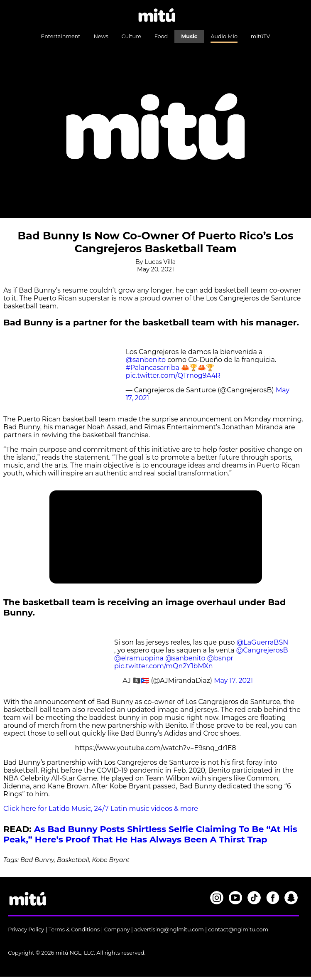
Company (117, 930)
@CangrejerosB (262, 650)
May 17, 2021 (233, 681)
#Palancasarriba (153, 368)
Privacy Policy (26, 930)
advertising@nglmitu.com (169, 930)
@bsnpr (220, 658)
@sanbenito (146, 360)
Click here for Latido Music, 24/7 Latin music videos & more (101, 809)
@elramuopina (139, 658)
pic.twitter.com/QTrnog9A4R (173, 376)
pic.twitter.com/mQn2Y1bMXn (163, 666)
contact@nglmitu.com (238, 930)
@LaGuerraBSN (263, 642)
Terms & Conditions (74, 930)
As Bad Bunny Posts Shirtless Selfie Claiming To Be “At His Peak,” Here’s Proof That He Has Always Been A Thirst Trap (150, 834)
